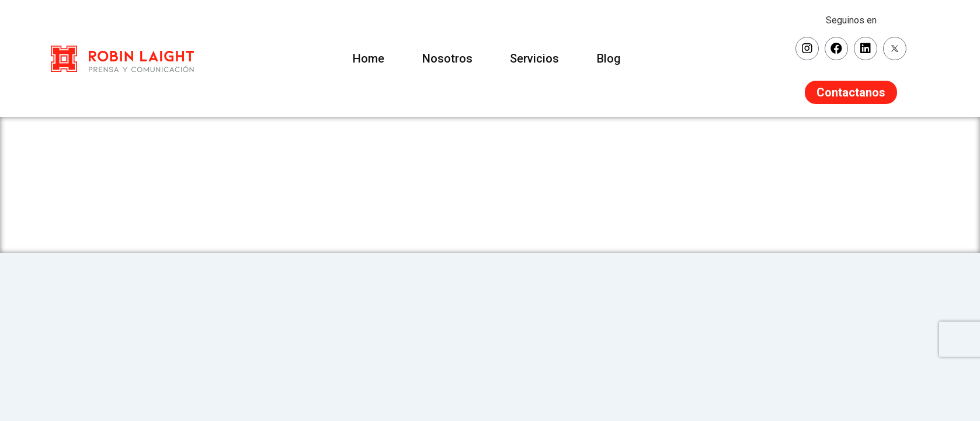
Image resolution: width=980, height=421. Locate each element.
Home (364, 58)
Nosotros (446, 58)
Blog (614, 58)
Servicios (536, 58)
